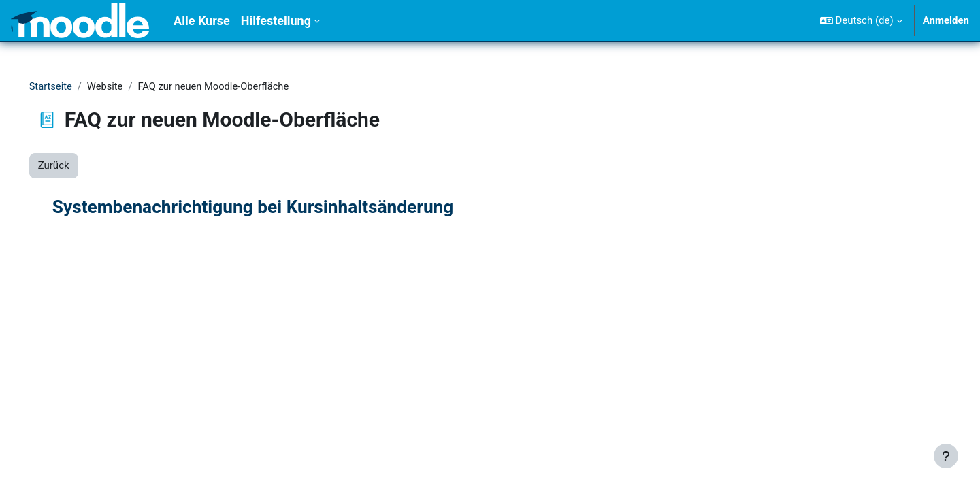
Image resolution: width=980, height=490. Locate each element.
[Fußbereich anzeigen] (946, 456)
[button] (861, 20)
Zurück (73, 166)
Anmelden (946, 20)
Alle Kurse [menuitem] (202, 21)
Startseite (70, 86)
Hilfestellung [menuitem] (276, 21)
